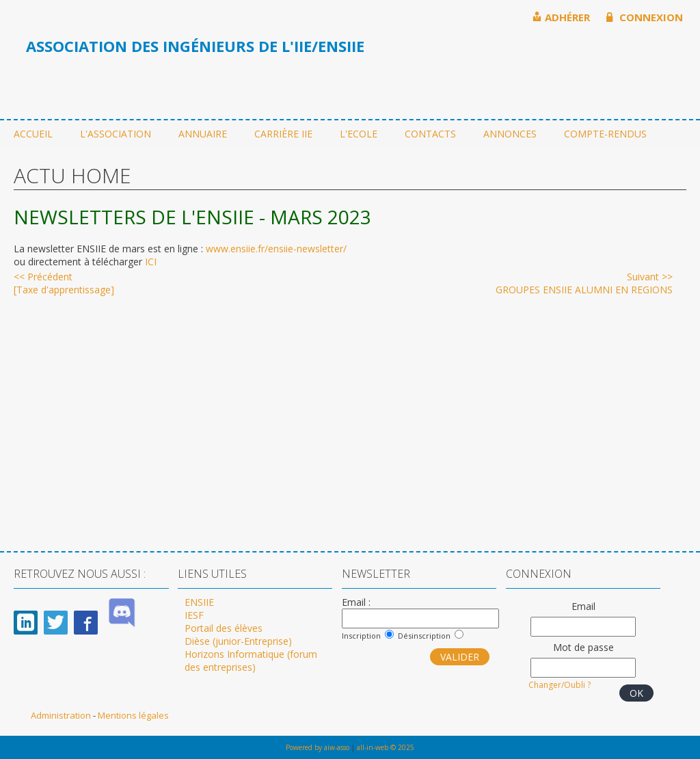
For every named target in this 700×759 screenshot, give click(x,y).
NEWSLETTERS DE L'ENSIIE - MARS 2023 (192, 217)
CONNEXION (645, 17)
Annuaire (203, 134)
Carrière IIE (283, 134)
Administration (62, 715)
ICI (151, 262)
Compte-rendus (605, 134)
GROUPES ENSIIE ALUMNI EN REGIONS (584, 283)
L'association (116, 134)
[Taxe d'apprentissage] (64, 283)
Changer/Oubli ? (560, 685)
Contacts (430, 134)
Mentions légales (133, 715)
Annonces (510, 134)
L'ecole (359, 134)
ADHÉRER (561, 17)
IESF (194, 615)
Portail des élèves (224, 628)
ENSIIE (199, 602)
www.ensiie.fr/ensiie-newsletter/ (276, 249)
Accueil (33, 134)
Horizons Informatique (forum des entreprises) (251, 661)
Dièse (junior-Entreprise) (238, 641)
